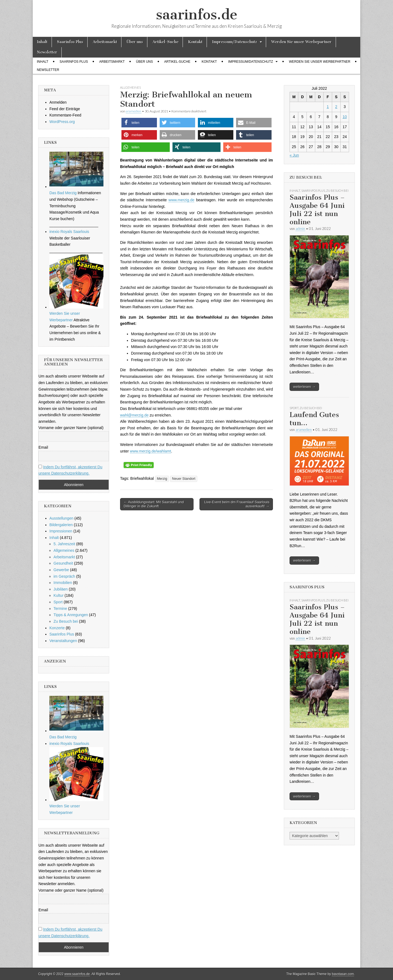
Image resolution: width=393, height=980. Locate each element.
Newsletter (47, 52)
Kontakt (195, 42)
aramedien (134, 111)
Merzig (162, 479)
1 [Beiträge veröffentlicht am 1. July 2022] (328, 107)
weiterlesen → (304, 387)
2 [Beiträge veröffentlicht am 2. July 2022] (336, 107)
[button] (139, 123)
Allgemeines (130, 87)
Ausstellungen (61, 518)
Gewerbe (61, 570)
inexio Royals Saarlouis (69, 232)
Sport (58, 602)
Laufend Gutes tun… (314, 419)
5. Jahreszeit (64, 544)
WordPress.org (62, 122)
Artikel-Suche (166, 42)
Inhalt (42, 42)
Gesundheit (63, 563)
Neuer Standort (184, 479)
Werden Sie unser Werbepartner (301, 42)
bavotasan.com (343, 974)
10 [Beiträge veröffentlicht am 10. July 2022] (345, 117)
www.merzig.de (181, 200)
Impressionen (61, 531)
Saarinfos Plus (70, 42)
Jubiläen (61, 589)
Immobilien (63, 583)
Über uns (135, 42)
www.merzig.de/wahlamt (151, 451)
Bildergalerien (61, 525)
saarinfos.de (197, 15)
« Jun (294, 155)
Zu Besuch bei (66, 621)
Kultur (59, 595)
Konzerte (57, 628)
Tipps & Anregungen (71, 615)
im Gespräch (64, 576)
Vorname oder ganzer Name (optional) (71, 428)
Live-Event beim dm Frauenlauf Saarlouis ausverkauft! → (237, 504)
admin (300, 229)
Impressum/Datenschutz (235, 42)
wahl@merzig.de (134, 415)
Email (43, 447)
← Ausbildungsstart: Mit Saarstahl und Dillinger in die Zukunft (154, 504)
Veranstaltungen (63, 641)
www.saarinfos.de (77, 974)
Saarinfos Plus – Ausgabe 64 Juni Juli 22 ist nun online (317, 210)
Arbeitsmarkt (105, 42)
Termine (60, 609)
